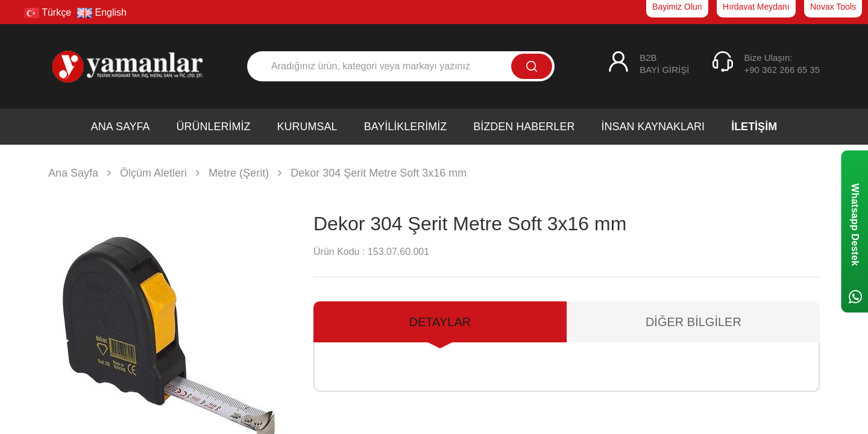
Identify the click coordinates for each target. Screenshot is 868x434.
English (102, 12)
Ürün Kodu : (339, 252)
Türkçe (48, 12)
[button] (275, 353)
